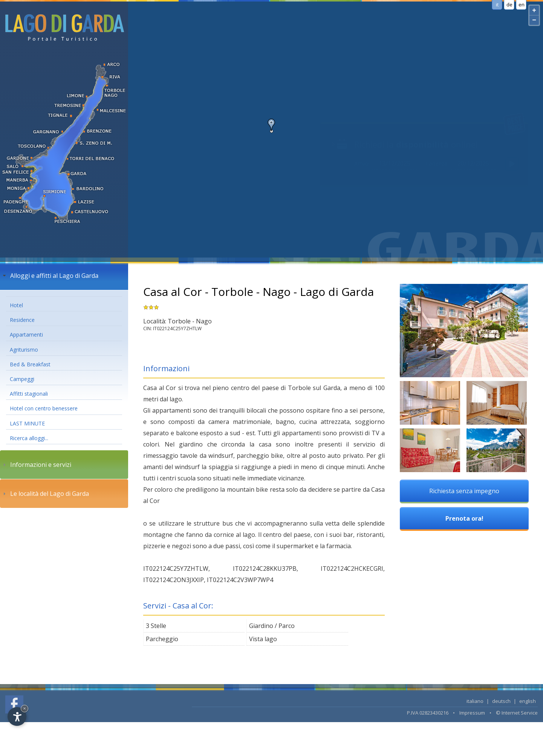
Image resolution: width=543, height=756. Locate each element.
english (528, 701)
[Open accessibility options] (17, 716)
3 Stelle (156, 626)
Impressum (472, 713)
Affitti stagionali (29, 394)
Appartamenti (26, 335)
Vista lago (263, 639)
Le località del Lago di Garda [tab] (45, 494)
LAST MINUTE (27, 423)
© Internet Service (517, 713)
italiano (475, 701)
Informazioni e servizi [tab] (36, 465)
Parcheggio (162, 639)
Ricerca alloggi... (29, 438)
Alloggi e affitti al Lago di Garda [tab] (50, 276)
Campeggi (22, 379)
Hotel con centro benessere (44, 408)
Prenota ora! (464, 518)
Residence (22, 320)
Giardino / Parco (272, 626)
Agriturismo (24, 350)
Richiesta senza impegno (464, 491)
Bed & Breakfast (30, 364)
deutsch (501, 701)
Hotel (16, 305)
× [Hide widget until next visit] (24, 708)
